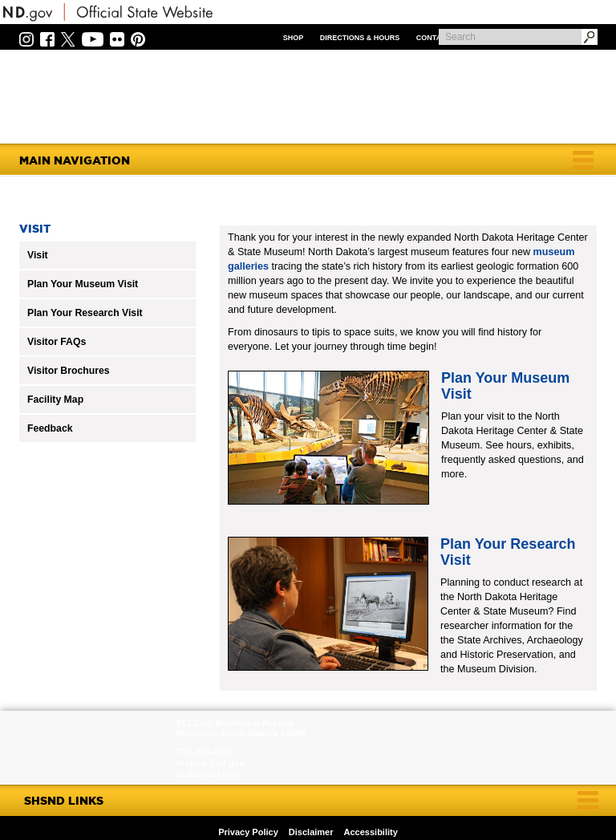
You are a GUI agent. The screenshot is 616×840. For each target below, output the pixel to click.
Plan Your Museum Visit (83, 284)
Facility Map (55, 400)
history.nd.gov (207, 774)
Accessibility (371, 832)
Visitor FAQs (57, 342)
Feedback (50, 428)
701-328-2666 (205, 752)
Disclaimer (311, 832)
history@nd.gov (211, 763)
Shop (294, 38)
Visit (38, 255)
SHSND (90, 748)
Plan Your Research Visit (85, 313)
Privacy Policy (248, 832)
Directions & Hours (360, 38)
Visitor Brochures (69, 371)
